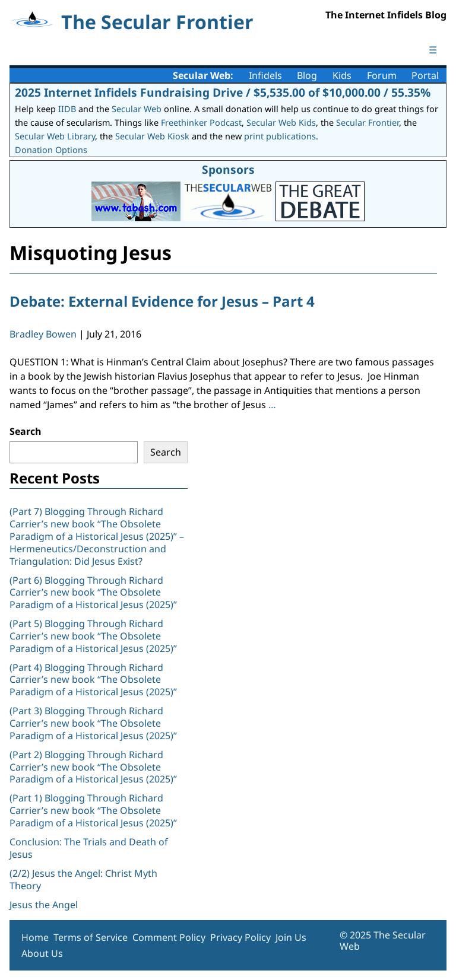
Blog (307, 75)
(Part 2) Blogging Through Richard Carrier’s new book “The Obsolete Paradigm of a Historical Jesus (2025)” (94, 767)
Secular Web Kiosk (152, 136)
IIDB (67, 109)
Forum (382, 75)
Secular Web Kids (281, 122)
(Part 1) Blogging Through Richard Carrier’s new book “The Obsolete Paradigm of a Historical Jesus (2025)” (94, 810)
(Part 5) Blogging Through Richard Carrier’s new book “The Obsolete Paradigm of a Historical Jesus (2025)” (93, 636)
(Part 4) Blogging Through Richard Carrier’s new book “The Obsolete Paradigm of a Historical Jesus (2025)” (94, 680)
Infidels (265, 75)
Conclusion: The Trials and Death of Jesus (89, 848)
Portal (425, 75)
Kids (342, 75)
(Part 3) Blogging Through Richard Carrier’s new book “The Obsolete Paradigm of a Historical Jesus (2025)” (94, 723)
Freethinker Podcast (201, 122)
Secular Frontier (368, 122)
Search (26, 431)
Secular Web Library (55, 136)
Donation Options (51, 150)
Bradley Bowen (43, 334)
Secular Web (137, 109)
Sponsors (228, 169)
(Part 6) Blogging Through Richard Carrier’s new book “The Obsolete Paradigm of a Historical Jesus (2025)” (93, 593)
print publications (280, 136)
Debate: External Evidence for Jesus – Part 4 (162, 301)
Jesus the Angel (44, 905)
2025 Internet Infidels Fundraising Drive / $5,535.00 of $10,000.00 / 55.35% (223, 92)
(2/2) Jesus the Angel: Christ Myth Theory (83, 879)
